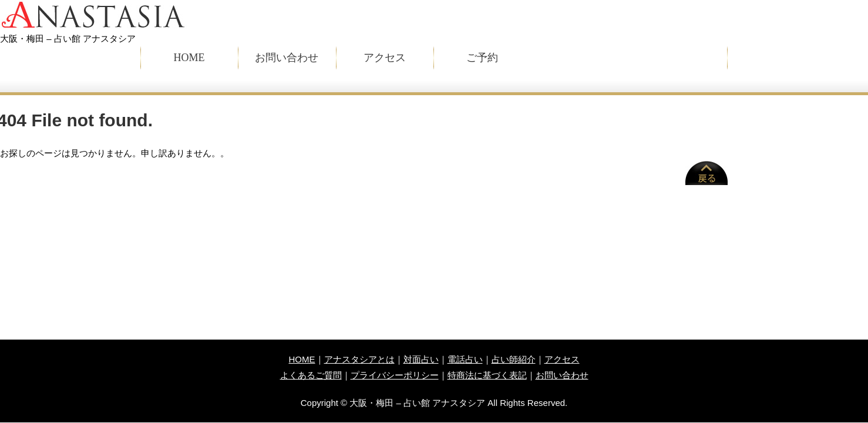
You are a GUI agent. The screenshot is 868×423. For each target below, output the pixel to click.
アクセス (385, 58)
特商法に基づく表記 (487, 375)
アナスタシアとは (359, 359)
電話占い (465, 359)
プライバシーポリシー (395, 375)
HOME (189, 58)
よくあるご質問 (311, 375)
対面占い (421, 359)
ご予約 (482, 58)
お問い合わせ (287, 58)
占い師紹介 (514, 359)
